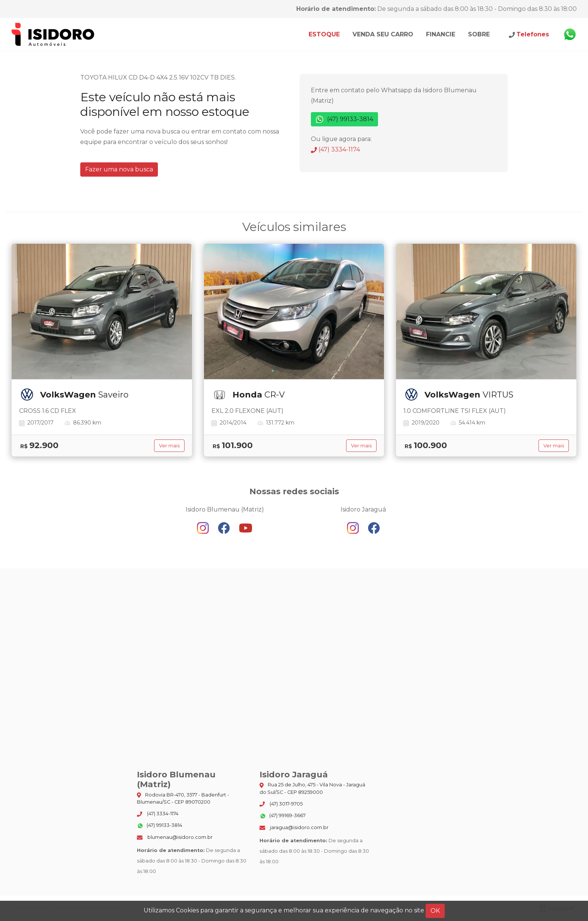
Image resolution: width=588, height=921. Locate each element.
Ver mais (169, 446)
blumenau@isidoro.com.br (175, 837)
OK (435, 911)
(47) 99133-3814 (344, 119)
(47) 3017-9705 (281, 804)
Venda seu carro (383, 34)
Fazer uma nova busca (119, 169)
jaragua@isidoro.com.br (294, 827)
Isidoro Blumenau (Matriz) (53, 34)
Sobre (479, 34)
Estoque (324, 34)
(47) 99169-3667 (283, 816)
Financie (441, 34)
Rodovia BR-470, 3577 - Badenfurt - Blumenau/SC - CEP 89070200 (183, 798)
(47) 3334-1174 (335, 149)
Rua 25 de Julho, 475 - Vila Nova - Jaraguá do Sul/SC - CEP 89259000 (312, 788)
